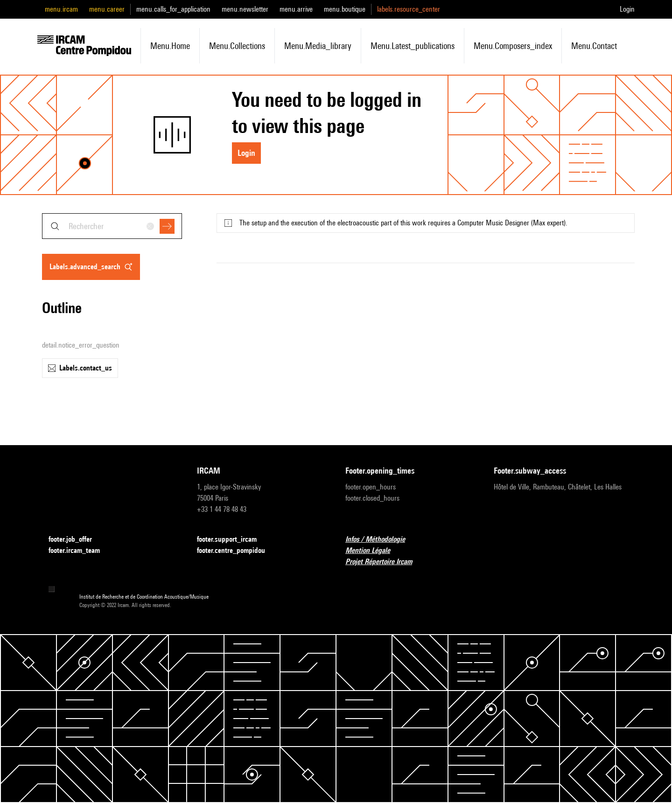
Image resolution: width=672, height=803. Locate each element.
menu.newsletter (245, 9)
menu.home (170, 46)
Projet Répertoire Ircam (384, 562)
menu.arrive (296, 9)
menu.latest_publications (413, 46)
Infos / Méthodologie (381, 540)
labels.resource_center (409, 9)
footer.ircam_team (80, 551)
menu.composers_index (513, 46)
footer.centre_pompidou (237, 551)
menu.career (107, 9)
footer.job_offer (76, 540)
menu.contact (594, 46)
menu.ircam (61, 9)
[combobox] (112, 226)
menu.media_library (318, 46)
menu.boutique (345, 9)
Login (627, 9)
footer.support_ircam (232, 540)
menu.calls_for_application (173, 9)
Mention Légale (373, 551)
